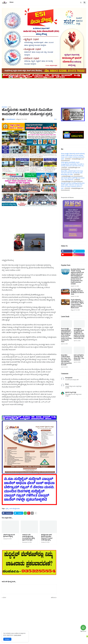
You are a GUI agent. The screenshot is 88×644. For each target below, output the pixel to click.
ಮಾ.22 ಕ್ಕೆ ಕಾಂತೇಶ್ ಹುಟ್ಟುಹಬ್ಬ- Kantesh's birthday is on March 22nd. (77, 292)
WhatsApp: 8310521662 (73, 235)
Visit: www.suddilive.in (73, 226)
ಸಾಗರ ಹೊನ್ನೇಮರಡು (15, 509)
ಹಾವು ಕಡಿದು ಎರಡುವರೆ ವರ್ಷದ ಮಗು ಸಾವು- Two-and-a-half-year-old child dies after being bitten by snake (72, 173)
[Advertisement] (44, 91)
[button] (81, 3)
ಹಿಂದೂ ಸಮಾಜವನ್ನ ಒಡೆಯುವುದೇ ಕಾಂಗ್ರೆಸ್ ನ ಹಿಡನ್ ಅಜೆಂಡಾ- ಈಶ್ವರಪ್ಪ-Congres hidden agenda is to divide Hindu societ (77, 304)
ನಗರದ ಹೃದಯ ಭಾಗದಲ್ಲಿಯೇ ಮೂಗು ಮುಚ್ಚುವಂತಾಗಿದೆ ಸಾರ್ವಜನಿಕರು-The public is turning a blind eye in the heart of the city (73, 164)
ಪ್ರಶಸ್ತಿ (10, 107)
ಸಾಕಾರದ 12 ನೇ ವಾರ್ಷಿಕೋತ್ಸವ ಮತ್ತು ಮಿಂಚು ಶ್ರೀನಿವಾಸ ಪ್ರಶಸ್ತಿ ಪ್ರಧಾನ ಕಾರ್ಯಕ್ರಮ (28, 538)
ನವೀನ (4, 598)
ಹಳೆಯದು (53, 598)
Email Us (73, 230)
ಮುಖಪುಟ (4, 107)
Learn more (18, 635)
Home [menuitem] (12, 3)
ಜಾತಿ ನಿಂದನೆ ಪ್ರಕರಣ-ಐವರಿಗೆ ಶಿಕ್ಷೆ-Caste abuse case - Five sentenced (79, 358)
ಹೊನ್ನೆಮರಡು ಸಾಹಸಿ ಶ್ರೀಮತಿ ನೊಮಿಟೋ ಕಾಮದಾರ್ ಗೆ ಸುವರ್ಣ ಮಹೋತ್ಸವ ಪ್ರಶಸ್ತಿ (47, 538)
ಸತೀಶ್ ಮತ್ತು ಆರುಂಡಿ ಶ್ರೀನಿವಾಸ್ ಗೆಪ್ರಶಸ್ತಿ (9, 536)
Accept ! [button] (7, 639)
